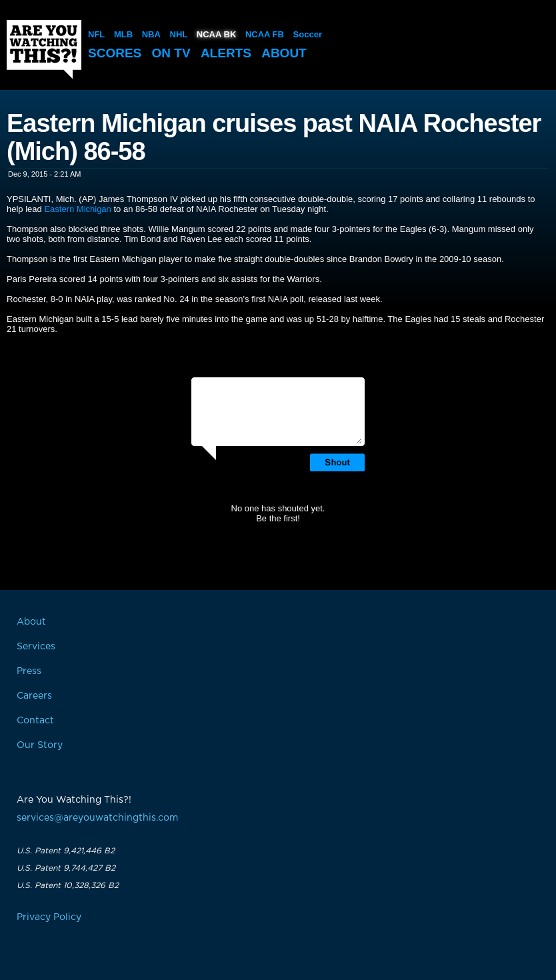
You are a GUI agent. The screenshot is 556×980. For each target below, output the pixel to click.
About (284, 53)
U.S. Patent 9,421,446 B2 (66, 851)
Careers (34, 696)
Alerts (226, 53)
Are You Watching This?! (44, 49)
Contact (35, 721)
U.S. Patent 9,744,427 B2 (66, 868)
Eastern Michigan (77, 209)
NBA (151, 34)
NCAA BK (216, 34)
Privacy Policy (49, 917)
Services (36, 647)
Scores (115, 53)
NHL (179, 34)
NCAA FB (265, 34)
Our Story (40, 745)
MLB (123, 34)
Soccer (308, 34)
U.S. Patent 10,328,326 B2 (68, 885)
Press (29, 671)
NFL (96, 34)
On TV (171, 53)
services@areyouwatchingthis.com (97, 818)
